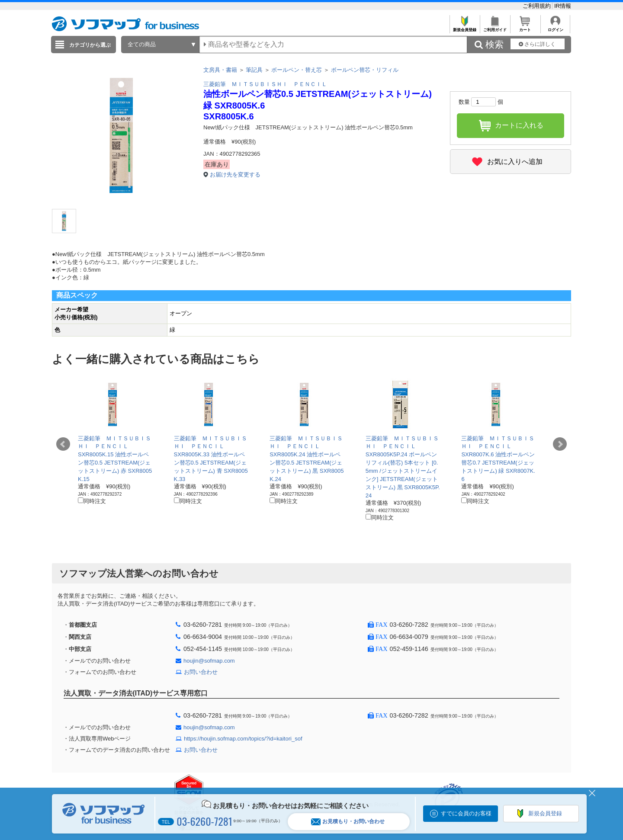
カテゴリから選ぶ (90, 45)
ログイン (555, 27)
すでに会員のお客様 (466, 813)
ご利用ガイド (495, 27)
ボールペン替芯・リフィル (365, 70)
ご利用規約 (538, 6)
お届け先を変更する (235, 175)
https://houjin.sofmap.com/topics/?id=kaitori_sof (243, 739)
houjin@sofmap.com (209, 661)
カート (525, 27)
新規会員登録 (464, 27)
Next (560, 444)
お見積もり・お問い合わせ (348, 822)
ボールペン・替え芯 (297, 70)
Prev (63, 444)
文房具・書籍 (220, 70)
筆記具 (254, 70)
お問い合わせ (201, 672)
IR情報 (563, 6)
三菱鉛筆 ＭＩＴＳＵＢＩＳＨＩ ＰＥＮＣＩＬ (265, 84)
